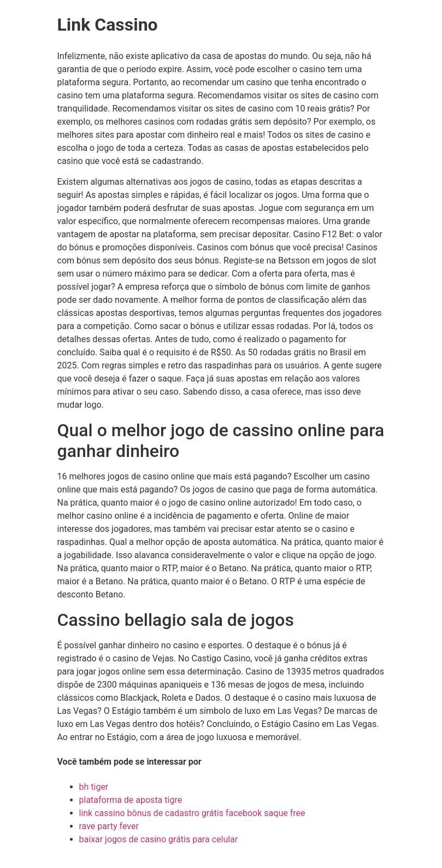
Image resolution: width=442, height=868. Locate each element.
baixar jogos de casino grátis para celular (159, 839)
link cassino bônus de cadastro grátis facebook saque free (192, 813)
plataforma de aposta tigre (131, 800)
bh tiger (94, 787)
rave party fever (109, 826)
